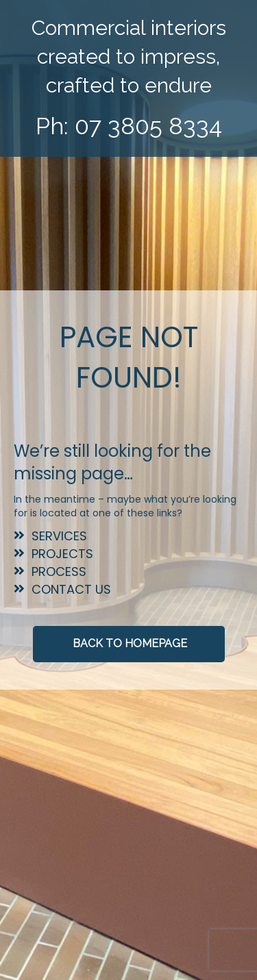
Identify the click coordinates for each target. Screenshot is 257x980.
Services (59, 536)
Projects (62, 554)
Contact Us (71, 589)
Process (59, 571)
